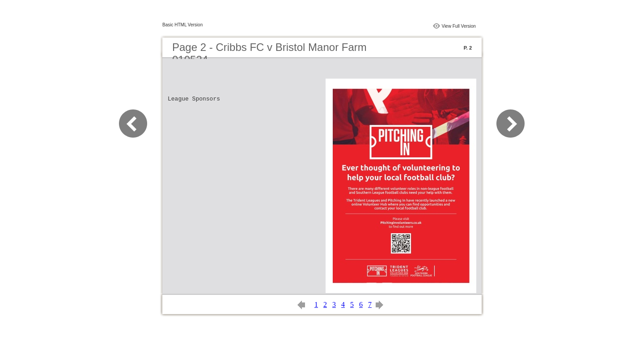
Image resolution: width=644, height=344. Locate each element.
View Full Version (459, 26)
